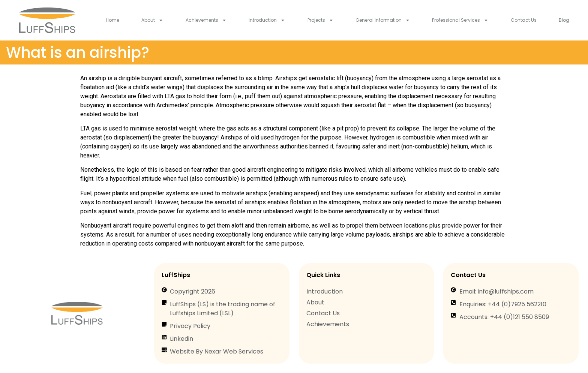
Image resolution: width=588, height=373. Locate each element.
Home (112, 20)
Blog (564, 20)
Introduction (267, 20)
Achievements (206, 20)
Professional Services (460, 20)
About (152, 20)
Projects (320, 20)
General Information (383, 20)
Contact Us (524, 20)
